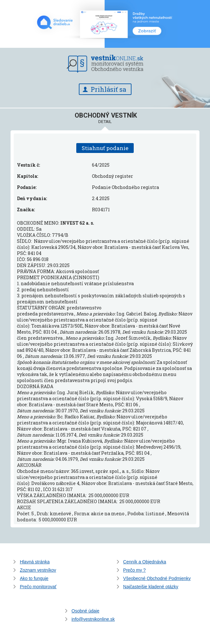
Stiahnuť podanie (105, 148)
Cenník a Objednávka (145, 562)
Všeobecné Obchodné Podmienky (157, 578)
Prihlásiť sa (108, 89)
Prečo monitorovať (38, 587)
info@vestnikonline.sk (93, 619)
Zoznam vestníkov (38, 570)
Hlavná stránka (35, 562)
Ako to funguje (34, 578)
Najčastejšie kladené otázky (151, 587)
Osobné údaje (85, 611)
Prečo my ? (135, 570)
